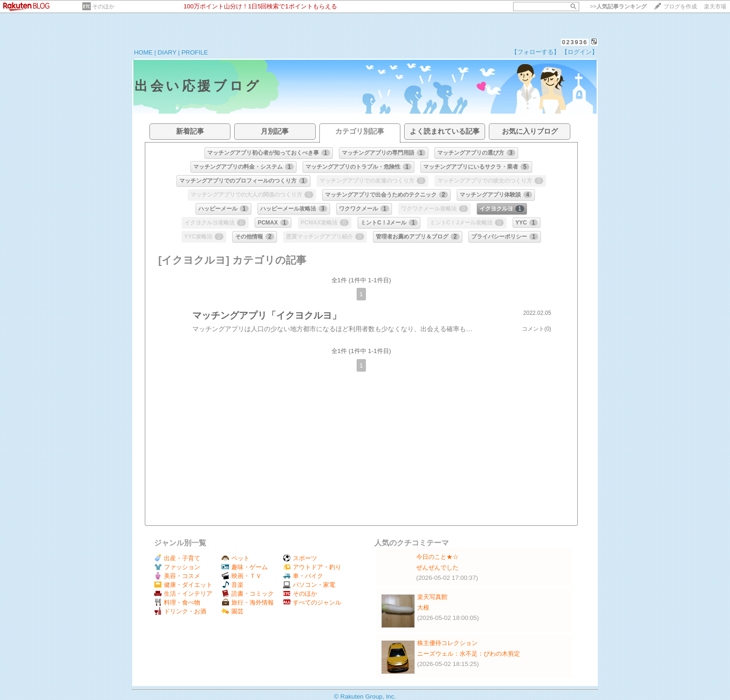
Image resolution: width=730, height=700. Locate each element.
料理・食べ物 (177, 602)
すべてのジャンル (312, 602)
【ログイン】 (580, 52)
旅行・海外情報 (248, 602)
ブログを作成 (680, 7)
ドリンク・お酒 (180, 611)
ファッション (177, 567)
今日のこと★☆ (437, 557)
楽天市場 (715, 7)
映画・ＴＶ (242, 576)
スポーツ (300, 558)
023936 (575, 42)
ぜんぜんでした (437, 567)
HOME (143, 52)
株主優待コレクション (447, 643)
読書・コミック (248, 594)
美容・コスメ (177, 576)
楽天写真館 (432, 597)
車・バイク (303, 576)
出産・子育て (177, 558)
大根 (423, 608)
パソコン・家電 (309, 585)
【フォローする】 (535, 52)
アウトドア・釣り (312, 567)
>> (618, 7)
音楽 (233, 585)
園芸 (233, 611)
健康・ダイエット (183, 585)
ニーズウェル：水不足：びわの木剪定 (469, 654)
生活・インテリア (183, 594)
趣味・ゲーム (245, 567)
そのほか (103, 7)
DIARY (167, 52)
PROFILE (195, 52)
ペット (236, 558)
